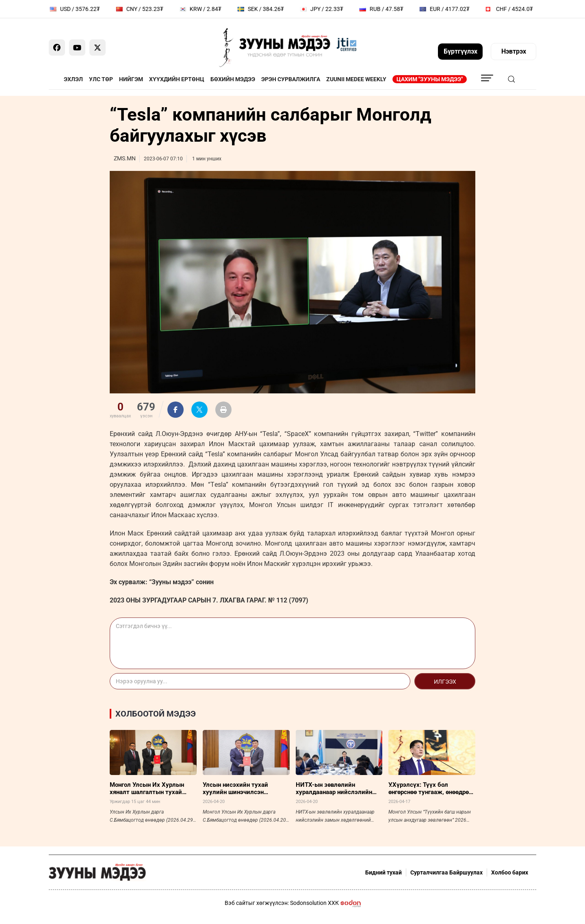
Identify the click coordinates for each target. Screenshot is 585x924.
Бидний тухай (383, 872)
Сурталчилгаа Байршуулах (446, 872)
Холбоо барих (510, 872)
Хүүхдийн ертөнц (177, 79)
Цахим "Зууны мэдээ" (430, 79)
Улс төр (101, 79)
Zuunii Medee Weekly (356, 79)
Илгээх (445, 682)
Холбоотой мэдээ (156, 714)
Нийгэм (131, 79)
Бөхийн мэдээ (233, 79)
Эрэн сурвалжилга (291, 79)
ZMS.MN (125, 158)
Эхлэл (73, 79)
